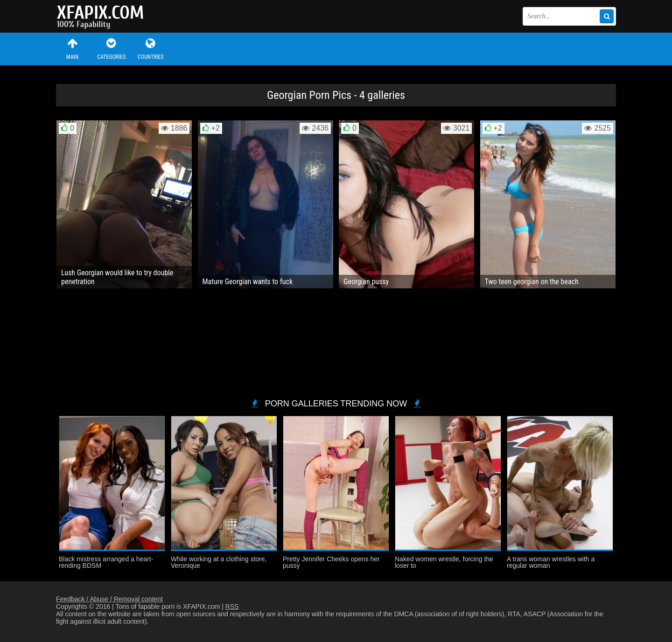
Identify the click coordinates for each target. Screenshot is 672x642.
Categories (112, 49)
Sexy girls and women (103, 16)
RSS (232, 607)
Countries (151, 49)
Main (72, 49)
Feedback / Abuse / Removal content (109, 599)
